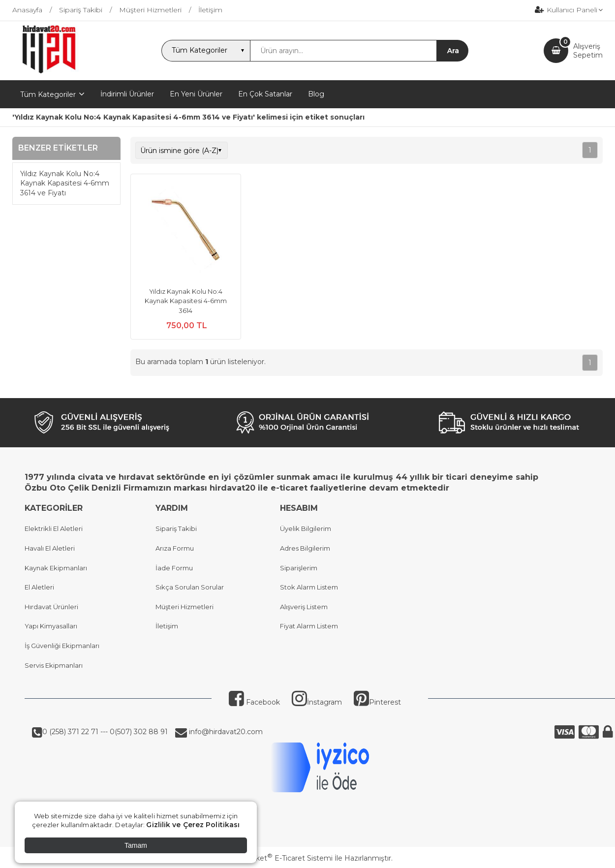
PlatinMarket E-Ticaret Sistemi (278, 858)
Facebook (254, 702)
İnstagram (317, 702)
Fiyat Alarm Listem (309, 626)
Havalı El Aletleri (50, 548)
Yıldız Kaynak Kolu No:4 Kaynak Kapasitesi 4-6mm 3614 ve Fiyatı (65, 183)
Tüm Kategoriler (48, 94)
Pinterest (377, 702)
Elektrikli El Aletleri (54, 528)
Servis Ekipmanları (54, 665)
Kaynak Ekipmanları (56, 568)
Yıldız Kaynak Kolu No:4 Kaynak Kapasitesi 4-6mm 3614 (186, 301)
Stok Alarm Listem (309, 587)
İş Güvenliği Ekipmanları (62, 646)
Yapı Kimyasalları (51, 626)
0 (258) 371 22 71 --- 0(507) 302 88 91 (105, 732)
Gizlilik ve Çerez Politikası (193, 825)
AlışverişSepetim (588, 51)
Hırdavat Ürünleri (51, 607)
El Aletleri (39, 587)
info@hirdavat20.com (225, 732)
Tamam (136, 845)
